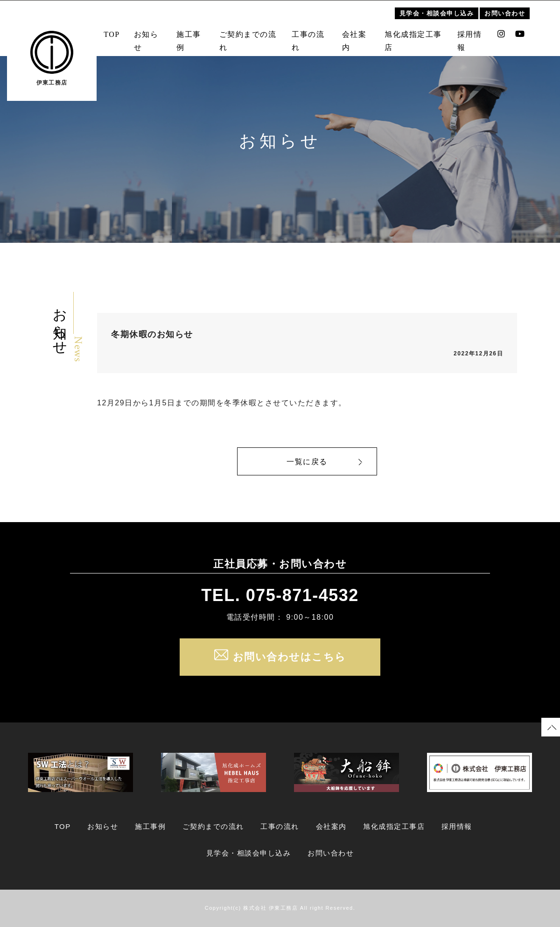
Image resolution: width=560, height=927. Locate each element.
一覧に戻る (307, 462)
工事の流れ (308, 35)
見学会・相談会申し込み (444, 8)
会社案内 (356, 35)
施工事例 (185, 35)
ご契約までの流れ (245, 35)
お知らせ (141, 35)
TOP (106, 29)
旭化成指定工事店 (416, 35)
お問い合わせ (512, 8)
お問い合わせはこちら (280, 657)
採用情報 (475, 35)
